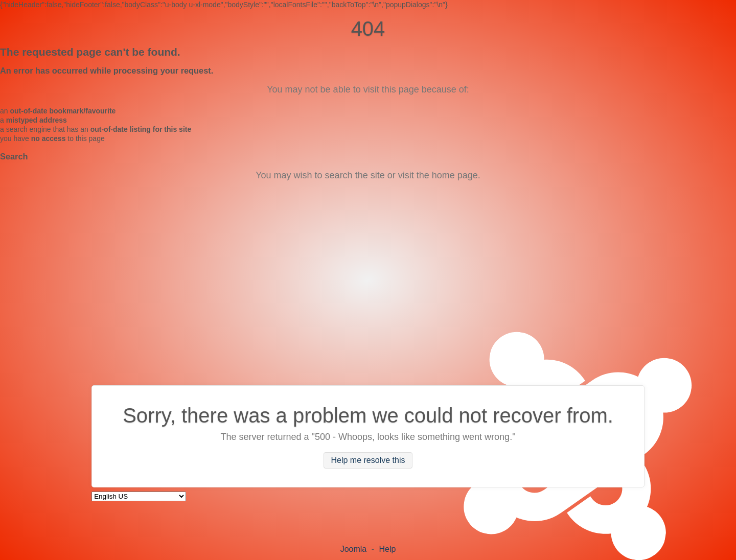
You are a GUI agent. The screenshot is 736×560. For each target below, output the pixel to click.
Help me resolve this (368, 460)
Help (387, 549)
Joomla (354, 549)
